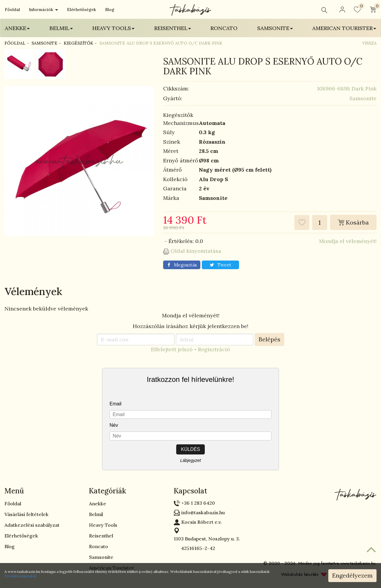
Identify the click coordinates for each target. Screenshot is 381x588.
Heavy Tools (103, 525)
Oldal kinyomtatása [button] (192, 251)
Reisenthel (101, 536)
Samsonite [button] (275, 28)
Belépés (270, 339)
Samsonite (44, 43)
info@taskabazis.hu (203, 512)
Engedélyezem (352, 575)
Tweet (221, 265)
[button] (342, 10)
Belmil (96, 514)
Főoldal (12, 10)
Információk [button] (43, 10)
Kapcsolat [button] (190, 491)
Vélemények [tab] (33, 291)
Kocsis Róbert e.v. (202, 522)
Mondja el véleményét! (348, 241)
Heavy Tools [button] (113, 28)
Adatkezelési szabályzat (32, 525)
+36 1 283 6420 (198, 503)
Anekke (98, 504)
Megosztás (182, 265)
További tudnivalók (20, 576)
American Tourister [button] (344, 28)
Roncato (224, 28)
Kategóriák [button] (108, 491)
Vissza (369, 43)
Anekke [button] (17, 28)
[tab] (42, 491)
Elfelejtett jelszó (172, 349)
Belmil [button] (61, 28)
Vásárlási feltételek (26, 514)
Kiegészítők (78, 43)
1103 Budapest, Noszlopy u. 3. (207, 539)
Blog (110, 10)
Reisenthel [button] (173, 28)
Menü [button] (14, 491)
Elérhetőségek (82, 10)
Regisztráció (214, 349)
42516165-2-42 (195, 548)
